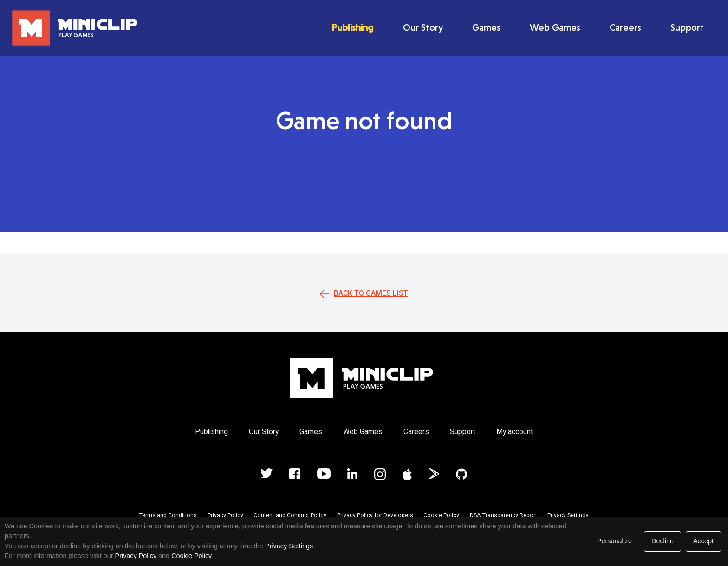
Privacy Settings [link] (289, 546)
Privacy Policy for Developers (375, 515)
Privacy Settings (568, 515)
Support (687, 27)
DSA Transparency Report (504, 515)
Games (486, 27)
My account (515, 432)
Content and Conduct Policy (290, 515)
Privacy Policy (225, 515)
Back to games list (371, 293)
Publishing (353, 27)
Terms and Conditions (168, 515)
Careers (625, 27)
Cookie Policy (441, 515)
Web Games (555, 27)
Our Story (423, 27)
